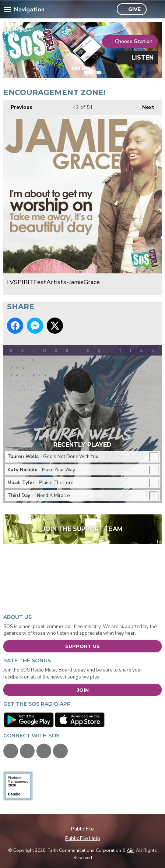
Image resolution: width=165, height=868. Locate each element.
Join (83, 690)
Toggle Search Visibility (154, 10)
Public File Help (83, 839)
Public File (82, 829)
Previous (18, 105)
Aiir (130, 850)
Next (145, 105)
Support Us (82, 646)
